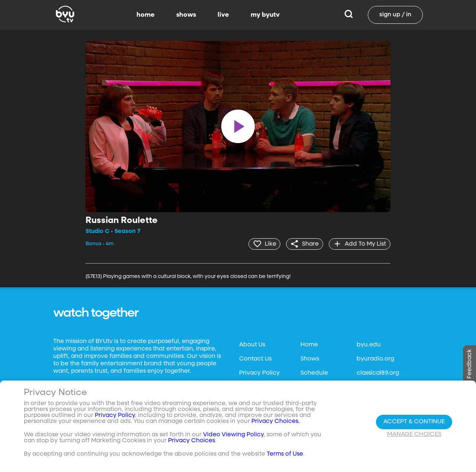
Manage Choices (414, 434)
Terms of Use (285, 454)
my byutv (265, 15)
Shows (310, 359)
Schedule (314, 373)
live (223, 15)
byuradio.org (375, 359)
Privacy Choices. (276, 421)
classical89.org (378, 373)
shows (186, 15)
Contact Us (255, 359)
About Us (252, 345)
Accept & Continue (414, 422)
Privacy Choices (192, 441)
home (146, 15)
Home (309, 345)
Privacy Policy (259, 373)
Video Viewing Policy (233, 435)
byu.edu (369, 345)
